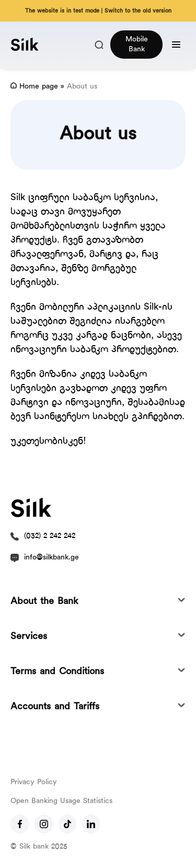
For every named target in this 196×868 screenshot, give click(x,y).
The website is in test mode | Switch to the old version (98, 11)
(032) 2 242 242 (50, 536)
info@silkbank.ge (51, 558)
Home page (39, 87)
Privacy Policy (34, 782)
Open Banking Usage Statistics (61, 801)
